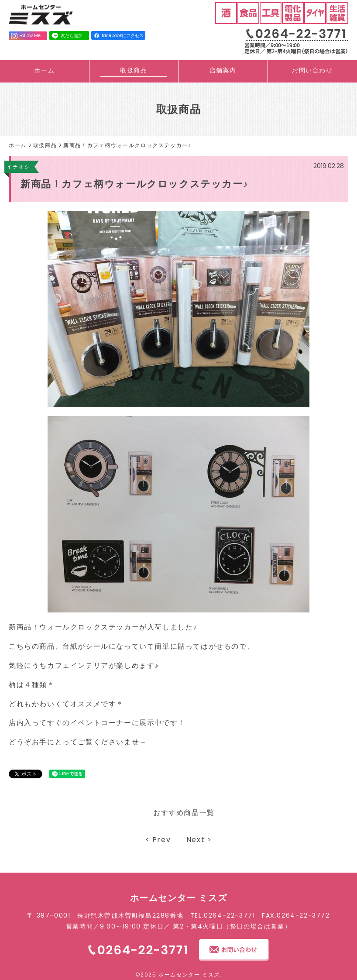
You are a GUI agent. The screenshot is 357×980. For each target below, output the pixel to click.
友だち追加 (67, 36)
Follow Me (26, 36)
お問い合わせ (312, 70)
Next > (199, 840)
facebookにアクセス (119, 36)
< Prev (158, 840)
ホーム (44, 70)
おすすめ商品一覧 (184, 813)
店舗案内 (223, 70)
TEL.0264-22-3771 (223, 915)
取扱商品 (134, 70)
